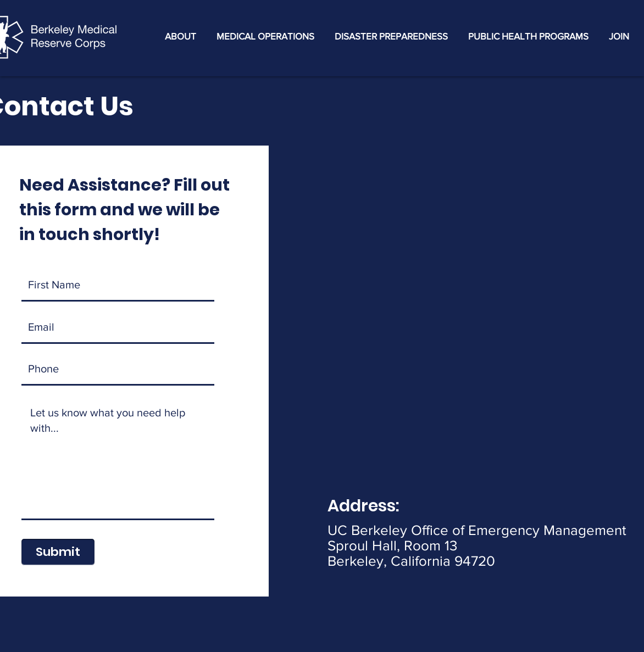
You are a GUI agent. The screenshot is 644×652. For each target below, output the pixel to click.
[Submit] (58, 552)
